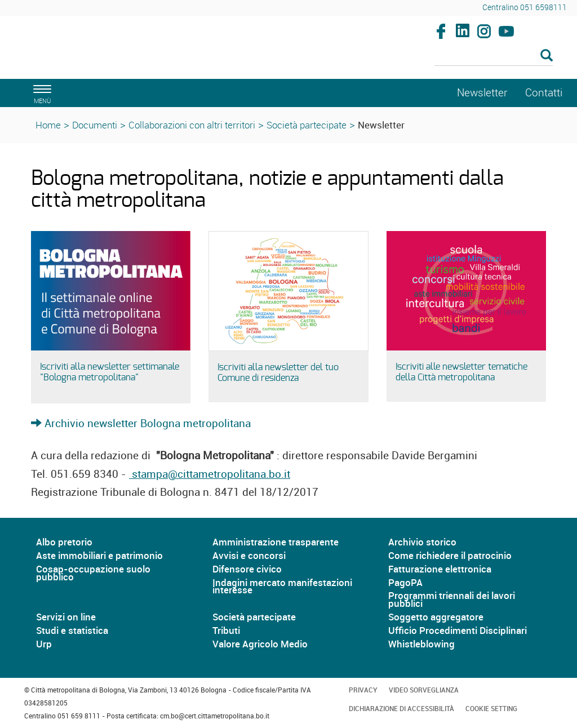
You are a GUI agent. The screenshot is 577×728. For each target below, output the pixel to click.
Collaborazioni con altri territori (192, 125)
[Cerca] (494, 56)
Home (48, 125)
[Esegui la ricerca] (547, 56)
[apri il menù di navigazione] (41, 93)
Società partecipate (307, 125)
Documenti (95, 125)
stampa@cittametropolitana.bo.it (210, 474)
